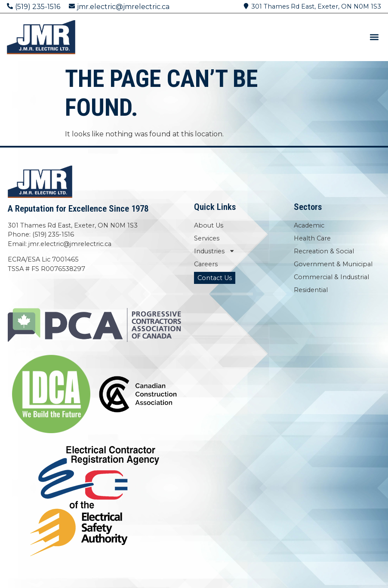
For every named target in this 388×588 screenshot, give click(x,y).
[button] (374, 37)
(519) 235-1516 (38, 7)
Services (207, 238)
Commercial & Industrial (331, 277)
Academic (309, 225)
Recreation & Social (324, 251)
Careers (206, 264)
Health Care (312, 238)
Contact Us (215, 278)
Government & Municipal (333, 264)
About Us (209, 225)
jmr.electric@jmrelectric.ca (123, 7)
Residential (311, 290)
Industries (214, 251)
